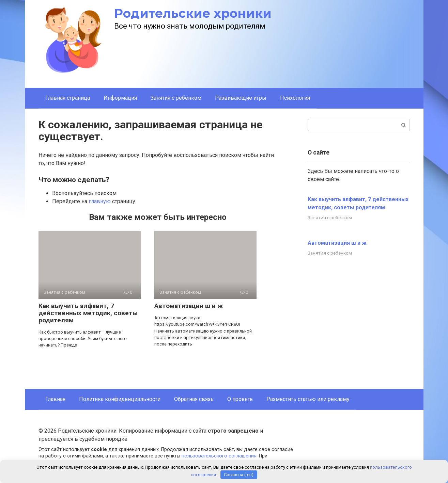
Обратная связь (194, 399)
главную (100, 201)
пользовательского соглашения (219, 456)
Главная (55, 399)
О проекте (240, 399)
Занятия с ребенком (176, 98)
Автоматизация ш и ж (189, 306)
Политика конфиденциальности (120, 399)
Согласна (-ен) (239, 475)
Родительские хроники (193, 13)
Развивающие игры (241, 98)
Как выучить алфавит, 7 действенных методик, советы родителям (88, 313)
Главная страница (68, 98)
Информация (120, 98)
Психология (295, 98)
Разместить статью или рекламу (308, 399)
